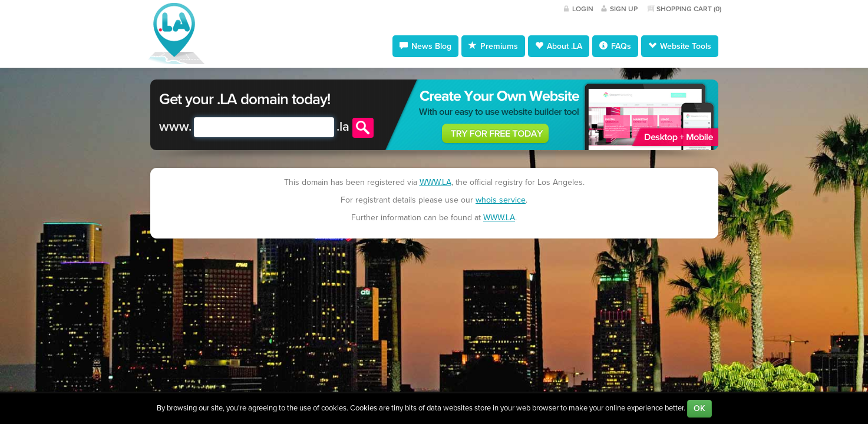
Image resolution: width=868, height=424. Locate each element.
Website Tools (680, 46)
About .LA (559, 46)
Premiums (493, 46)
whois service (501, 200)
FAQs (615, 46)
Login (583, 9)
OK (699, 408)
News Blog (425, 46)
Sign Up (624, 9)
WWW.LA (435, 182)
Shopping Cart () (689, 9)
